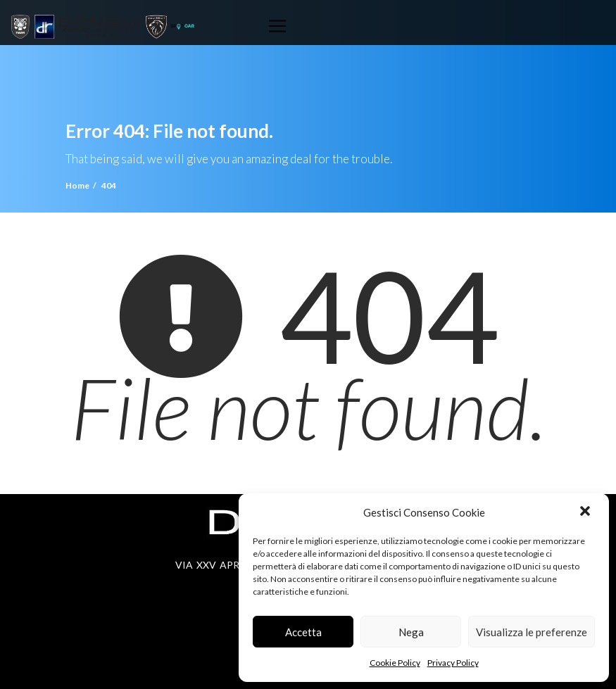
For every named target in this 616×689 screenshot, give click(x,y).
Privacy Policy (453, 663)
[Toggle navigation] (277, 26)
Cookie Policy (395, 663)
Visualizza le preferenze (532, 632)
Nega (411, 632)
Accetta (303, 632)
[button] (586, 512)
